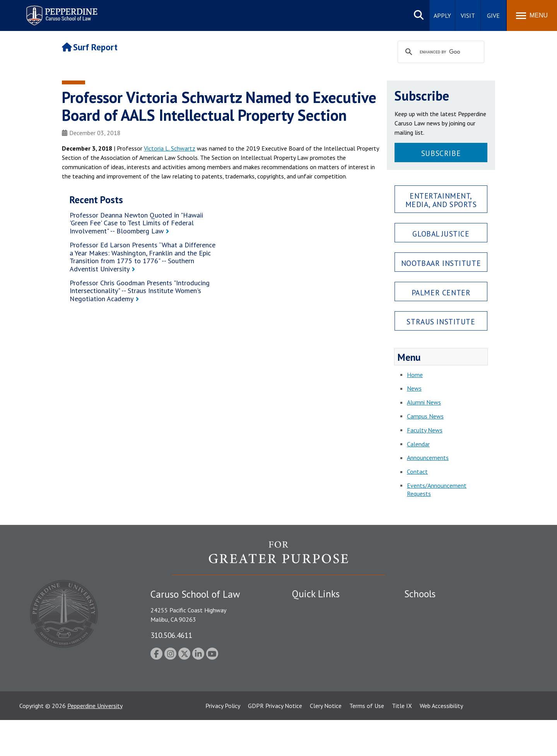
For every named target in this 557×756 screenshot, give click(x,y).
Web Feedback (310, 711)
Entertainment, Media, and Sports (441, 200)
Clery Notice (326, 742)
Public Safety (309, 608)
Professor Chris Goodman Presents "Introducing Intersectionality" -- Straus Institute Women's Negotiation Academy (140, 291)
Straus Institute (441, 321)
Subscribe (441, 153)
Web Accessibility (441, 742)
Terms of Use (367, 742)
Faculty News (425, 430)
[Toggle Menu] (532, 15)
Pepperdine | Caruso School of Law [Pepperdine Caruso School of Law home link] (61, 11)
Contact (417, 471)
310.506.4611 (171, 635)
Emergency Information (323, 635)
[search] (440, 52)
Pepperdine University (95, 742)
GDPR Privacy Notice (275, 742)
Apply (442, 15)
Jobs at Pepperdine (316, 649)
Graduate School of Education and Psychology (464, 649)
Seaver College (424, 608)
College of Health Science (438, 684)
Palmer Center (441, 292)
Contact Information (319, 662)
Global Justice (441, 234)
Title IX (402, 742)
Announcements (428, 458)
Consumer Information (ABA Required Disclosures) (328, 680)
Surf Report (90, 47)
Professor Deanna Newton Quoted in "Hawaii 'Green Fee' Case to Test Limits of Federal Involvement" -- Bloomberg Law (136, 223)
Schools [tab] (420, 594)
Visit (468, 15)
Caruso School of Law (433, 622)
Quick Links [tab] (316, 594)
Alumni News (424, 402)
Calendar (418, 444)
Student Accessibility (319, 622)
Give (493, 15)
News (414, 388)
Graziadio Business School (438, 635)
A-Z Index (304, 697)
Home (415, 375)
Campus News (425, 416)
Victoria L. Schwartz (170, 148)
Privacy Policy (223, 742)
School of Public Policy (434, 670)
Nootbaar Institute (441, 263)
